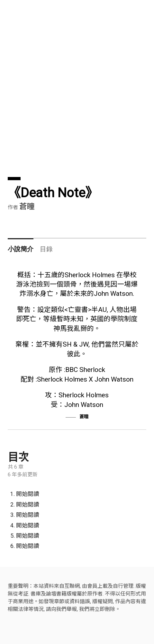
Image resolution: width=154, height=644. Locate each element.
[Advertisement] (77, 100)
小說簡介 (21, 249)
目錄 (46, 249)
